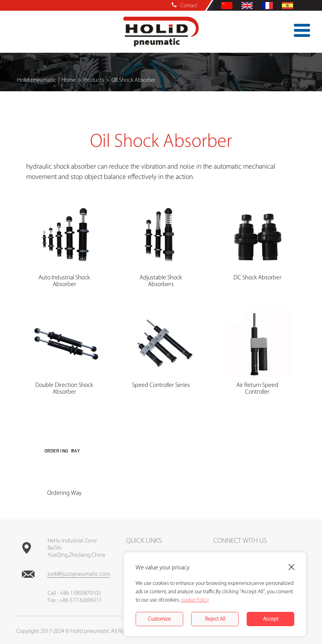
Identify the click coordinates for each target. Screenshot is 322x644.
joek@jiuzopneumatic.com (79, 574)
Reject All (215, 619)
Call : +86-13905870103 (74, 593)
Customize (159, 619)
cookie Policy (195, 600)
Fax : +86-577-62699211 (75, 600)
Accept (271, 619)
